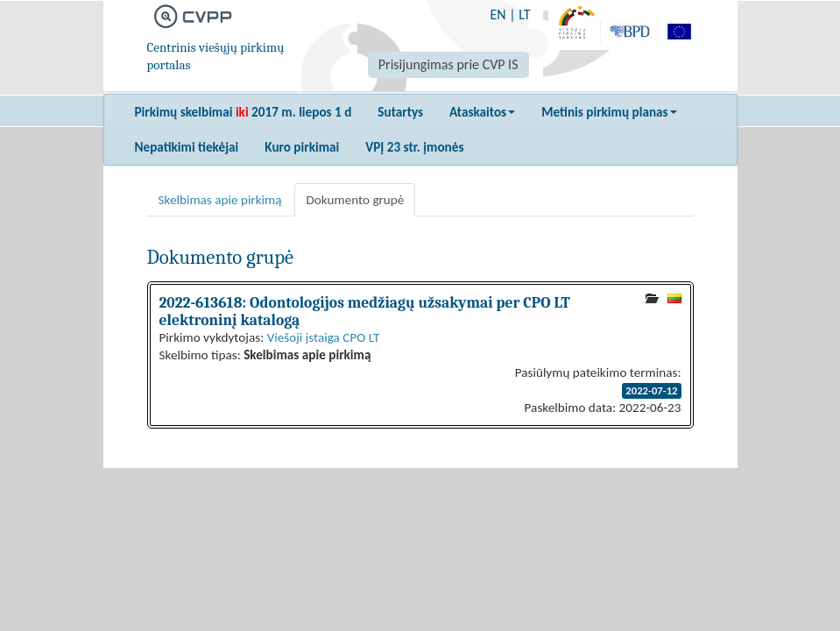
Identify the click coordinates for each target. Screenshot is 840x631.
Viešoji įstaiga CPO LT (324, 337)
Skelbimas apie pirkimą (220, 200)
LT (524, 14)
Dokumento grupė (355, 200)
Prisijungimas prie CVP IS (448, 64)
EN (498, 14)
